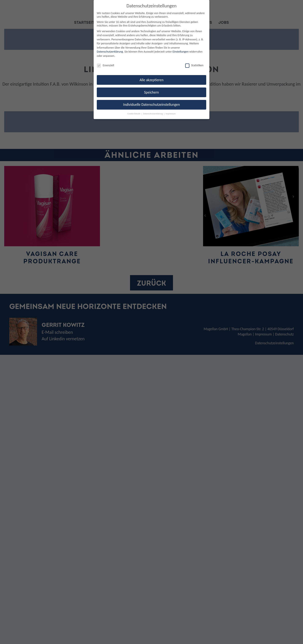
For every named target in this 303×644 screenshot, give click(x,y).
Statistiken (194, 65)
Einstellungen (181, 52)
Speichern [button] (152, 92)
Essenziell (105, 65)
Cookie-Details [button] (134, 114)
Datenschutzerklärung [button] (153, 114)
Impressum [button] (171, 114)
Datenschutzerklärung (110, 52)
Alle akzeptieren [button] (151, 80)
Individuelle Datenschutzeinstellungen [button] (151, 105)
